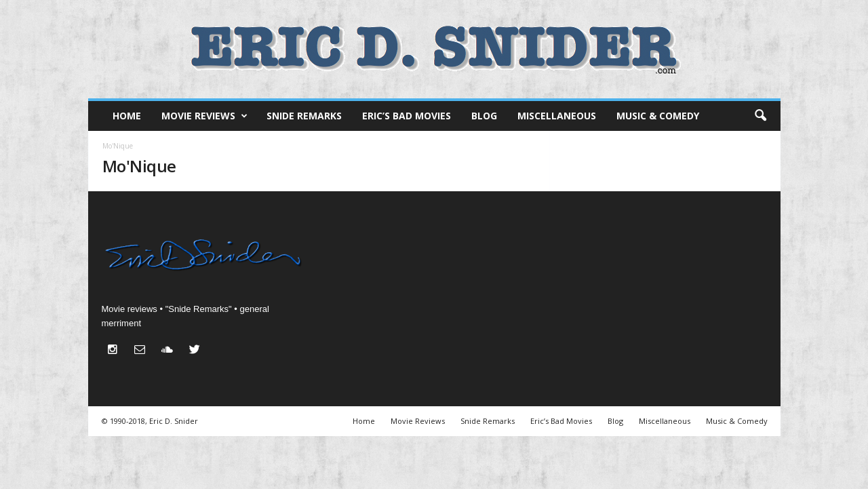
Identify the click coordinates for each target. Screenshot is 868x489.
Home (127, 116)
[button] (760, 116)
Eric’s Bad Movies (407, 116)
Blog (484, 116)
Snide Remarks (304, 116)
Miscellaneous (557, 116)
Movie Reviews (204, 116)
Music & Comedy (658, 116)
